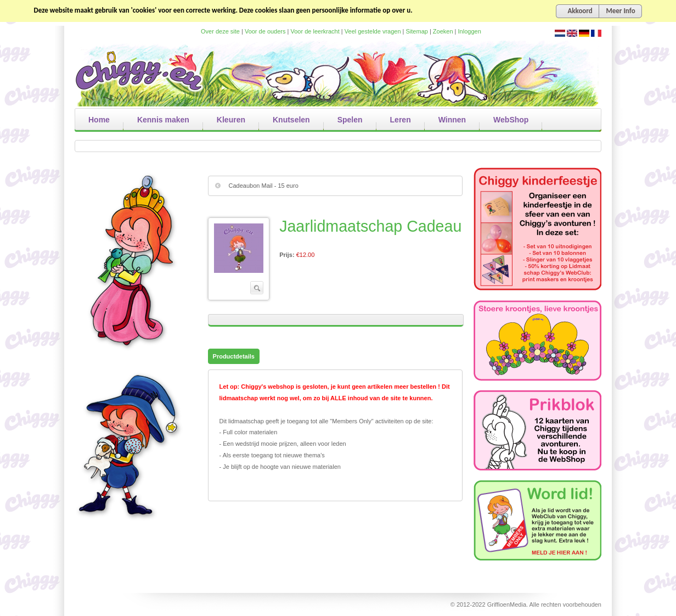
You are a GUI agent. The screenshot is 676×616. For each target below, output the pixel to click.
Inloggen (470, 31)
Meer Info (620, 11)
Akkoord (580, 11)
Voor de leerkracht (315, 31)
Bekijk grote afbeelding (239, 248)
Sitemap (417, 31)
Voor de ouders (265, 31)
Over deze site (220, 31)
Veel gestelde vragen (373, 31)
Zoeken (443, 31)
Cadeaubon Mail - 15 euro (264, 186)
